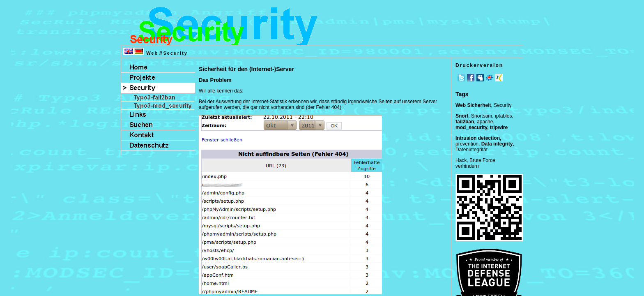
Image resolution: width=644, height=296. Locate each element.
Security (175, 53)
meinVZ (490, 78)
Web (152, 53)
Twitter (461, 78)
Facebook (471, 78)
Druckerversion (479, 65)
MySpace (480, 78)
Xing (499, 78)
